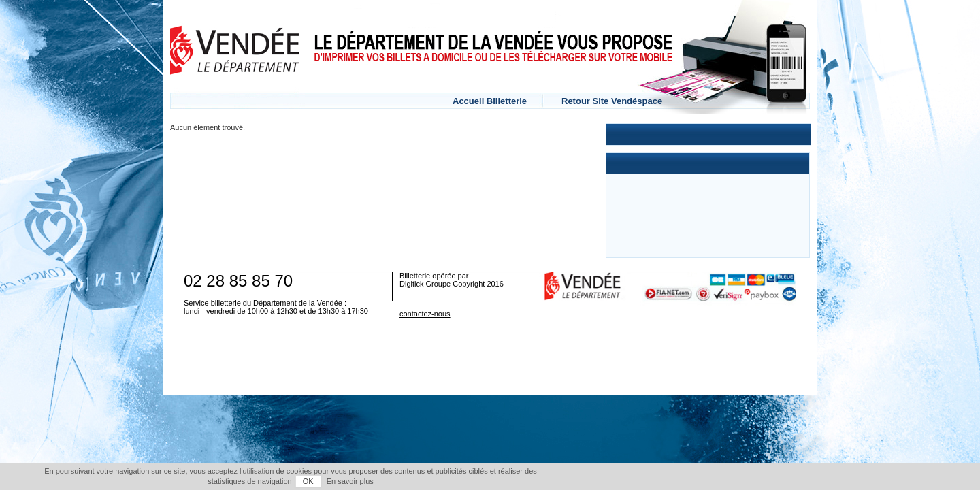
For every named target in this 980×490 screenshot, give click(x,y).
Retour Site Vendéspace (612, 101)
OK (754, 481)
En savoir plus (796, 481)
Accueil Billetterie (490, 101)
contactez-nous (425, 314)
